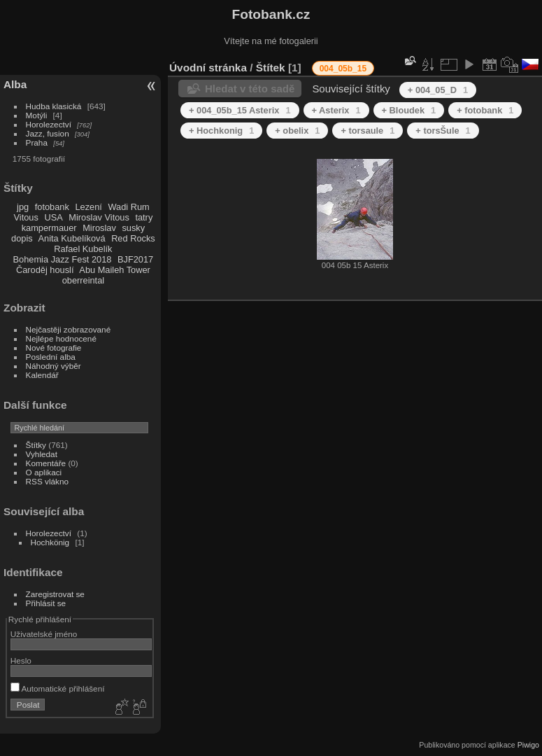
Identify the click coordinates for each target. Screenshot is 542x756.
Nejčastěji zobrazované (69, 329)
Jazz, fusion (48, 133)
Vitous (26, 217)
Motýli (37, 115)
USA (53, 217)
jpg (23, 207)
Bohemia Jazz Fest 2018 (63, 259)
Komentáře (46, 463)
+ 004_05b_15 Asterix (240, 110)
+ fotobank (485, 110)
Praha (37, 142)
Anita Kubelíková (72, 238)
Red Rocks (133, 238)
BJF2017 (135, 259)
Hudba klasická (54, 106)
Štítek (271, 68)
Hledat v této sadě (250, 89)
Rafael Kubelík (83, 249)
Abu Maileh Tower (114, 270)
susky (133, 228)
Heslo (21, 660)
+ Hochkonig (221, 131)
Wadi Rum (128, 207)
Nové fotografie (54, 348)
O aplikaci (44, 472)
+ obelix (297, 131)
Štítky (36, 445)
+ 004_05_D (438, 90)
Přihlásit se (46, 603)
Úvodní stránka (208, 68)
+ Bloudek (409, 110)
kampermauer (49, 228)
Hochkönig (50, 542)
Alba (15, 84)
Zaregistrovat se (55, 594)
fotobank (52, 207)
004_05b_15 (343, 69)
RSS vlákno (47, 481)
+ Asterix (336, 110)
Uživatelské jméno (44, 634)
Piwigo (528, 745)
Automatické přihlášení (58, 688)
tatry (144, 217)
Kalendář (42, 375)
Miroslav (99, 228)
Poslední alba (51, 357)
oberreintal (83, 280)
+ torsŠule (443, 131)
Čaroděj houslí (45, 270)
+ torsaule (368, 131)
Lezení (88, 207)
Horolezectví (49, 124)
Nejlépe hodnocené (61, 338)
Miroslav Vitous (99, 217)
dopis (22, 238)
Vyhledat (42, 454)
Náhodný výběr (54, 366)
